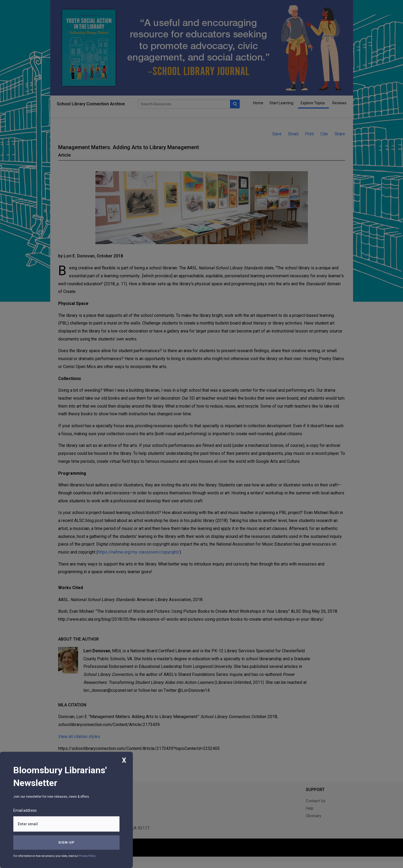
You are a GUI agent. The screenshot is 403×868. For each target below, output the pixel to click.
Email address (25, 810)
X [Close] (124, 760)
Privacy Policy (87, 856)
